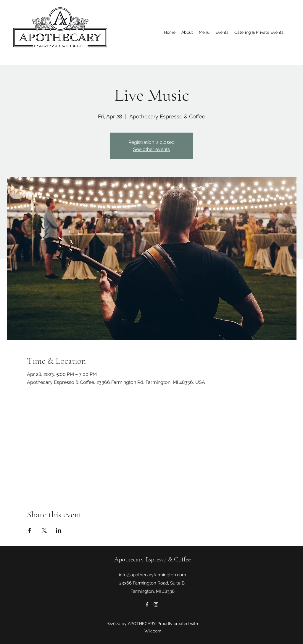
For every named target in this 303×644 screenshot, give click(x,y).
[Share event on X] (44, 530)
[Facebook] (147, 604)
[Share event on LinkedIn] (59, 530)
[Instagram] (156, 604)
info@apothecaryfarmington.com (153, 575)
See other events (151, 149)
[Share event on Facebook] (30, 530)
